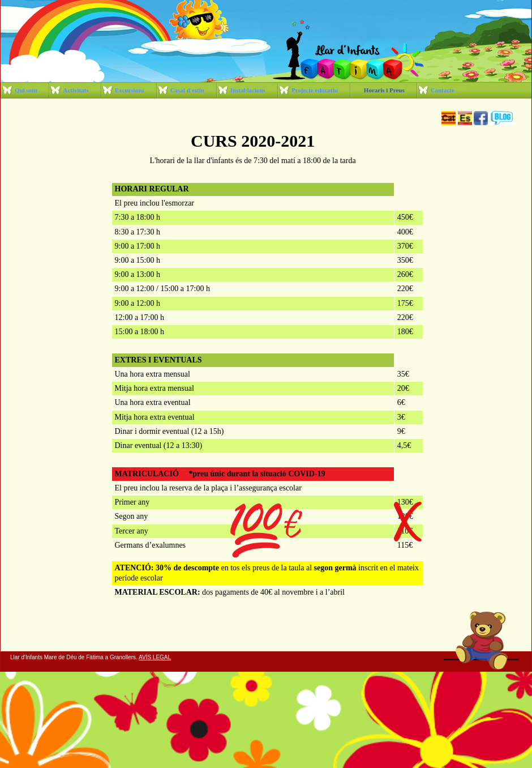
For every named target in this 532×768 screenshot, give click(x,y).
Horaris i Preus (384, 90)
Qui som (26, 90)
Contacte (443, 90)
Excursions (130, 90)
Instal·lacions (248, 90)
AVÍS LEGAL (155, 657)
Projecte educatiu (315, 90)
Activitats (76, 90)
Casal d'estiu (187, 90)
